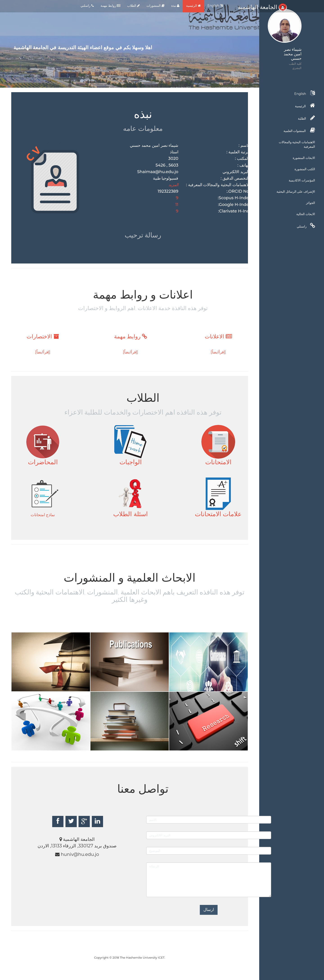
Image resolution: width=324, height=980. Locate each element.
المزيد (173, 185)
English (215, 6)
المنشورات (155, 6)
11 (177, 205)
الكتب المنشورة (305, 169)
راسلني (87, 6)
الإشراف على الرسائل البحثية (296, 192)
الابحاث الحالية (306, 214)
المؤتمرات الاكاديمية (302, 180)
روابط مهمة (110, 6)
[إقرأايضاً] (218, 352)
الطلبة (306, 118)
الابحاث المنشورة (304, 158)
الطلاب (133, 6)
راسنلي (306, 226)
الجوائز (310, 203)
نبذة (175, 6)
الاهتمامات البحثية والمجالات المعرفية (297, 144)
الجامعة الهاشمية (262, 7)
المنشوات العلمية (299, 130)
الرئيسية (193, 6)
